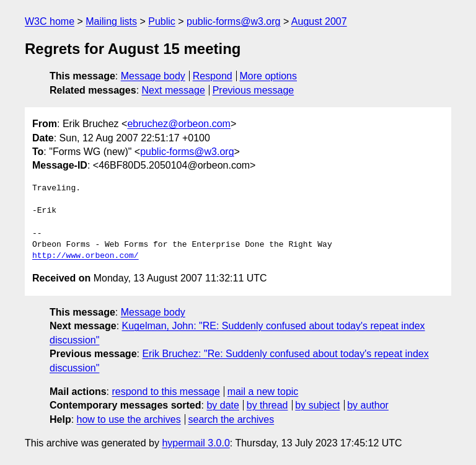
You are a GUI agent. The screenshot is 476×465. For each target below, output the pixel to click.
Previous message (253, 90)
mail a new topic (263, 392)
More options (269, 76)
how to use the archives (129, 419)
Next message (174, 90)
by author (368, 405)
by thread (267, 405)
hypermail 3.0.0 (196, 443)
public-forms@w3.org (233, 21)
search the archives (231, 419)
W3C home (50, 21)
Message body (153, 76)
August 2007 (319, 21)
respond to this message (165, 392)
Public (162, 21)
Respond (213, 76)
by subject (317, 405)
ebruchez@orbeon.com (179, 124)
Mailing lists (111, 21)
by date (223, 405)
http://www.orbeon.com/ (86, 256)
